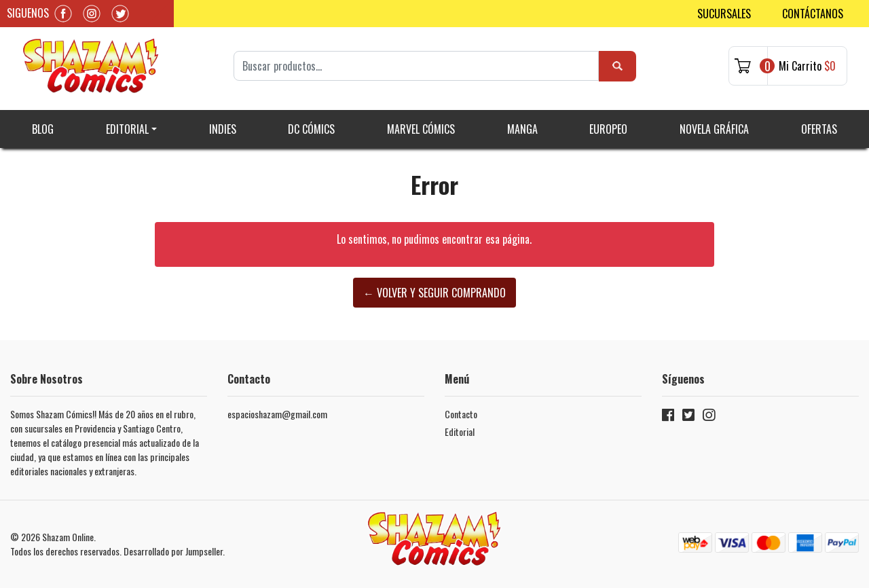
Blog (43, 129)
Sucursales (724, 14)
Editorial (127, 129)
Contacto (461, 414)
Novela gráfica (714, 129)
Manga (522, 129)
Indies (223, 129)
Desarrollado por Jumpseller (173, 551)
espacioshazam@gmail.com (277, 414)
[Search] (417, 66)
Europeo (608, 129)
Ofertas (819, 129)
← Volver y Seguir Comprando (434, 293)
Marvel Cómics (421, 129)
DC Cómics (311, 129)
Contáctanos (813, 14)
